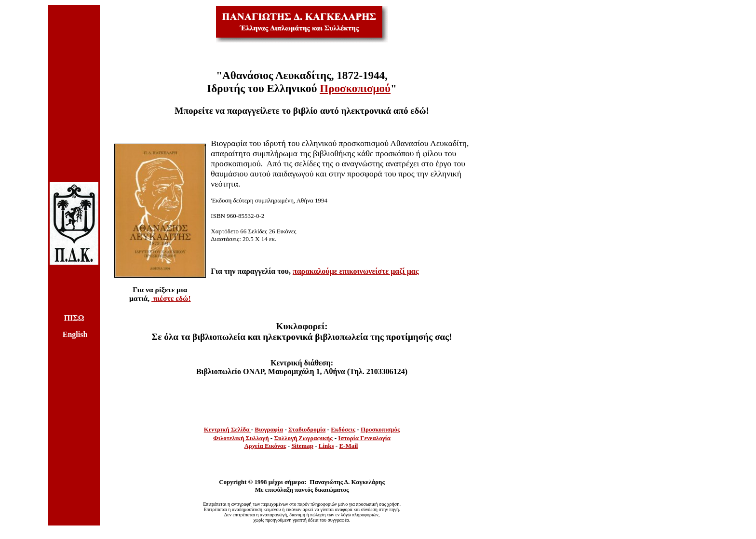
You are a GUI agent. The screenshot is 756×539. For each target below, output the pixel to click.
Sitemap (302, 446)
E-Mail (348, 446)
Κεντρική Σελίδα (228, 429)
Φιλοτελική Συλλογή (241, 438)
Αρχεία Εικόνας (265, 446)
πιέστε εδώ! (171, 298)
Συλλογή (285, 438)
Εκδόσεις (343, 429)
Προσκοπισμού (355, 88)
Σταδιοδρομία (307, 429)
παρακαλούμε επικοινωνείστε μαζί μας (356, 271)
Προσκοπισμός (380, 429)
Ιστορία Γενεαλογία (364, 438)
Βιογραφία (269, 429)
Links (326, 446)
